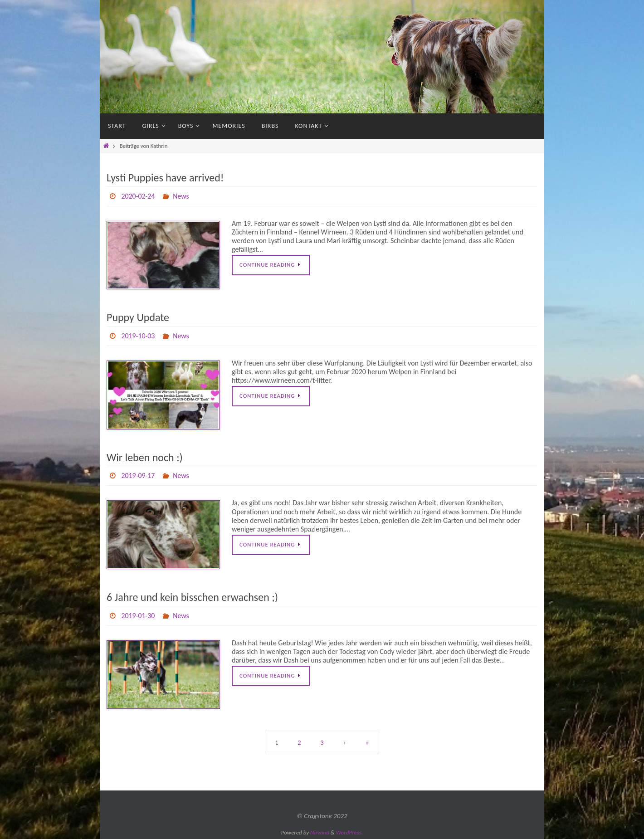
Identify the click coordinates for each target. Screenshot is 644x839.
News (181, 196)
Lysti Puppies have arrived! (165, 178)
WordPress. (350, 832)
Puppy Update (138, 317)
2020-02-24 (138, 196)
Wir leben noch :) (145, 457)
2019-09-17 (138, 476)
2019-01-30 (138, 616)
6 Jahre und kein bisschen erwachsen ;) (192, 597)
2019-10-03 (138, 336)
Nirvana (320, 832)
